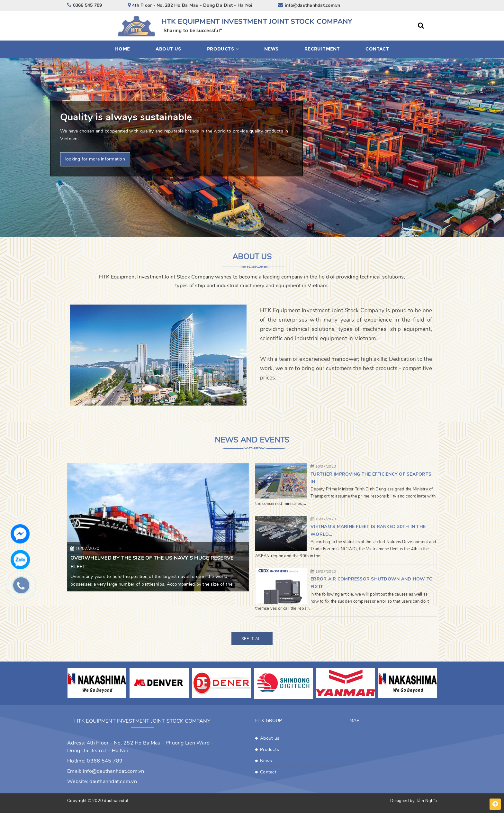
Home (123, 49)
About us (168, 49)
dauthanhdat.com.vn (113, 781)
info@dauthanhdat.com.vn (114, 771)
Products (223, 49)
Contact (377, 49)
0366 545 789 (105, 761)
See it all (252, 639)
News (271, 49)
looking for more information (95, 159)
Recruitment (322, 49)
